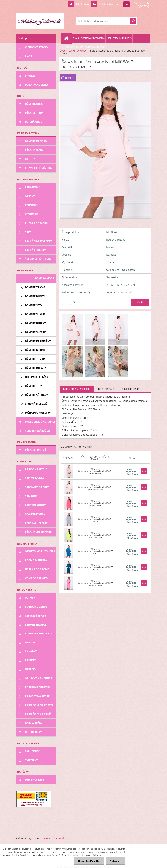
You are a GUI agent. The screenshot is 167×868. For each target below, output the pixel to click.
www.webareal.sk (54, 838)
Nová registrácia (108, 4)
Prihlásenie (82, 4)
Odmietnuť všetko (89, 861)
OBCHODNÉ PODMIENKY (93, 38)
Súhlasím (115, 861)
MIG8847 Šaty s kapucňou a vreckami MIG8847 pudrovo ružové (95, 487)
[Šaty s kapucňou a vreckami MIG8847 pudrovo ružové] (73, 315)
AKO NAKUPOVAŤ (74, 47)
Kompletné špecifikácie (77, 389)
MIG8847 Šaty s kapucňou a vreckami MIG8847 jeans (95, 551)
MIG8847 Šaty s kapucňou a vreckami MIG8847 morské (95, 567)
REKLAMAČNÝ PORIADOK (120, 38)
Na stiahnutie (106, 389)
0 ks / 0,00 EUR (140, 3)
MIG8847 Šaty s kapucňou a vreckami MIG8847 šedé (95, 519)
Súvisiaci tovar (130, 389)
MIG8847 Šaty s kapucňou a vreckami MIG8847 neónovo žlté (95, 535)
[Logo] (40, 21)
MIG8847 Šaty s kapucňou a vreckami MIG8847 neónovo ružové (95, 503)
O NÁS (76, 38)
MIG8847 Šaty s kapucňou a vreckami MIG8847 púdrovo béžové (95, 471)
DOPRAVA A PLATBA (95, 47)
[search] (133, 21)
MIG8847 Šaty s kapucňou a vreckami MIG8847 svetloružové (95, 583)
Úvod (63, 51)
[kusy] (67, 302)
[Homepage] (67, 38)
